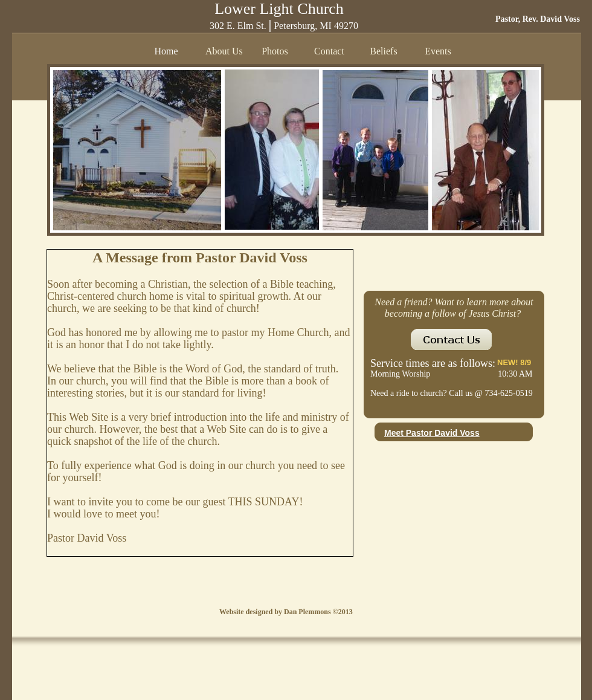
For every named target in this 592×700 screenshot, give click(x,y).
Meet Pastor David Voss (432, 433)
